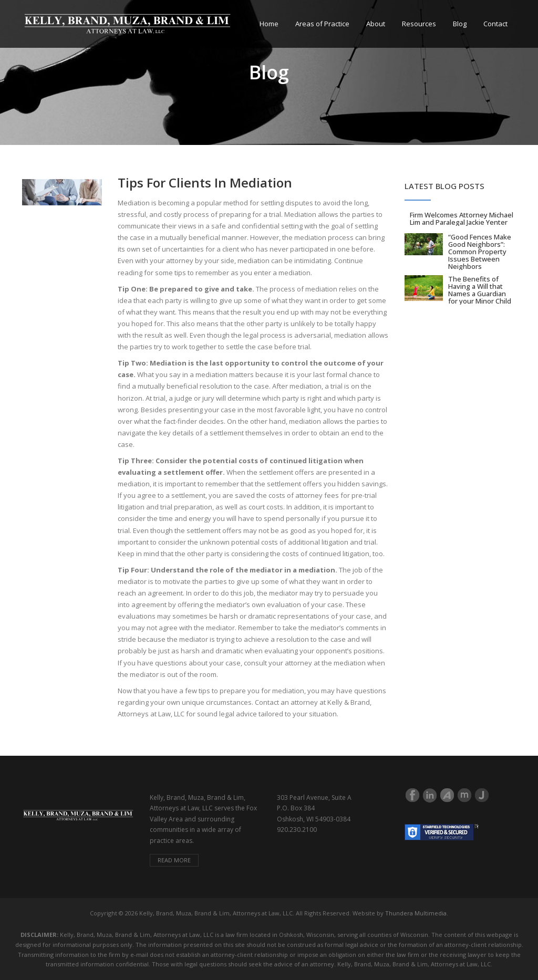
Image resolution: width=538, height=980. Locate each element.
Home (269, 24)
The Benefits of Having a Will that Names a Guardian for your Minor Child (480, 290)
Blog (460, 24)
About (376, 24)
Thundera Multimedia (416, 913)
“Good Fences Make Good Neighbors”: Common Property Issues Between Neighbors (480, 252)
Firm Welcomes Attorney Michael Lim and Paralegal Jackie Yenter (462, 218)
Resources (419, 24)
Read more (174, 860)
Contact (495, 24)
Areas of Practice (322, 24)
